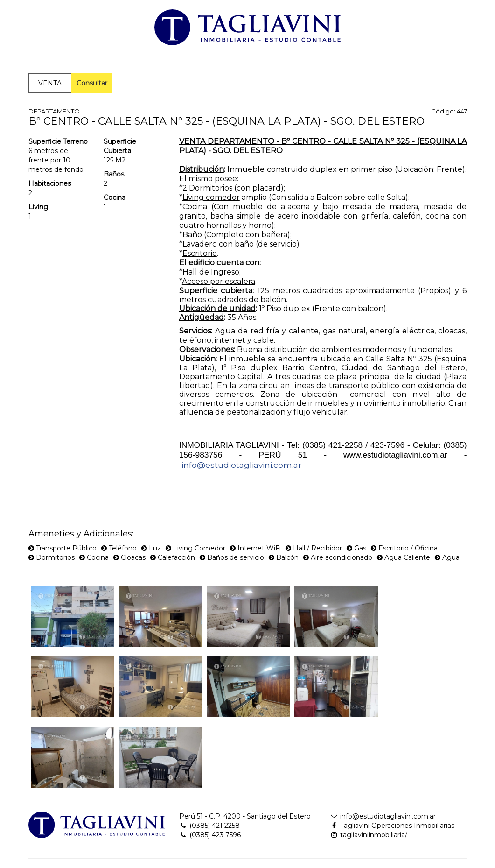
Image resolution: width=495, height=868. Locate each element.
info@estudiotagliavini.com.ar (241, 465)
